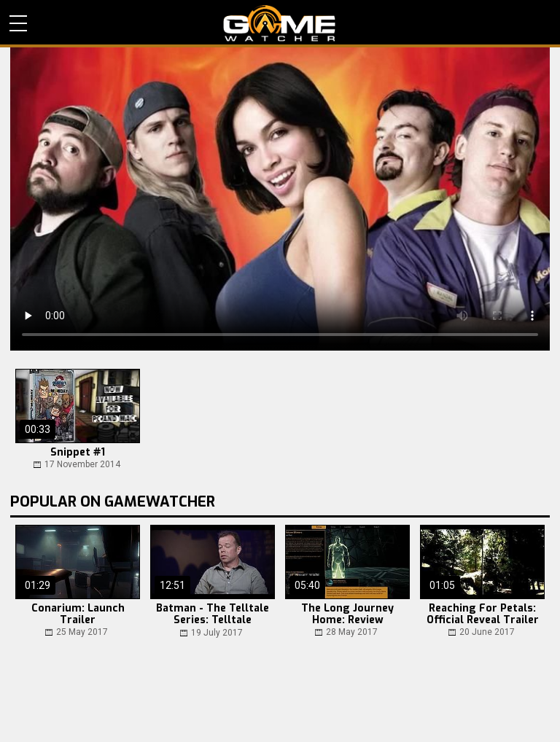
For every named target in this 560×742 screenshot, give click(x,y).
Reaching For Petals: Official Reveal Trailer (483, 614)
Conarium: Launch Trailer (78, 614)
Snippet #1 (78, 453)
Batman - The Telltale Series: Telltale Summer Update (213, 615)
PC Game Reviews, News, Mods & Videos (280, 23)
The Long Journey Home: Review (347, 614)
